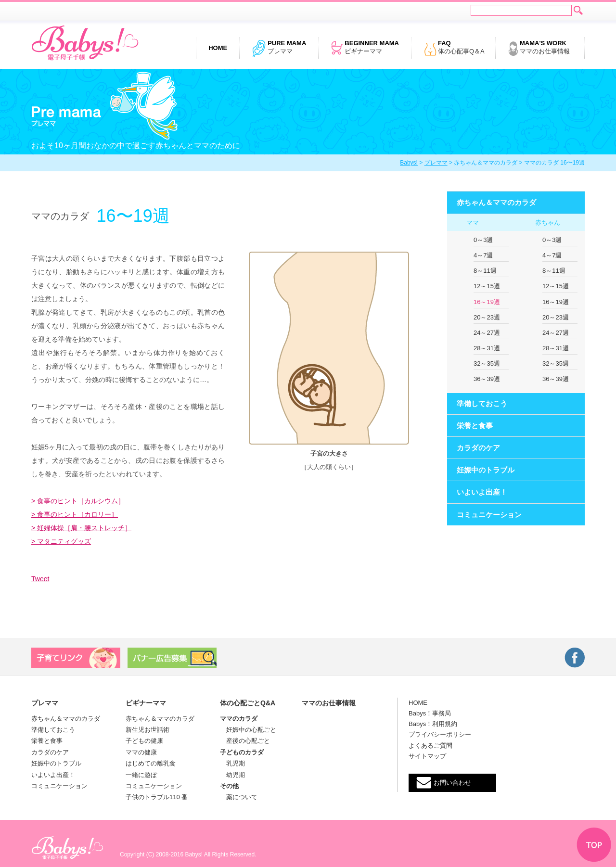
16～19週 (487, 302)
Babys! (409, 163)
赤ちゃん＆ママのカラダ (496, 202)
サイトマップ (427, 756)
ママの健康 (141, 752)
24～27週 (487, 333)
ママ (473, 223)
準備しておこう (482, 403)
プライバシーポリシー (440, 734)
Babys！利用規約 (433, 724)
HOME (418, 703)
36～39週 (487, 379)
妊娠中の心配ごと (248, 730)
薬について (239, 797)
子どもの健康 (144, 741)
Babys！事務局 (430, 713)
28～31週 (487, 348)
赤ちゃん (548, 223)
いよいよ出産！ (482, 492)
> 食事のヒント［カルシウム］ (78, 501)
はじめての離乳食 (151, 763)
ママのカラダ (239, 719)
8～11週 (485, 271)
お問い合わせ (452, 783)
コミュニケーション (489, 515)
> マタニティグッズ (61, 541)
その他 (229, 786)
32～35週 (487, 363)
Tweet (40, 579)
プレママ (279, 48)
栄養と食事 (475, 426)
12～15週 (487, 286)
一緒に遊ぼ (141, 775)
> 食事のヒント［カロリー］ (75, 514)
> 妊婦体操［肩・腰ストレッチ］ (81, 528)
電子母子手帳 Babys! (85, 43)
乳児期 (232, 763)
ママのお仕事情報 (539, 48)
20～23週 (487, 317)
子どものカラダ (242, 752)
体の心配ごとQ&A (248, 703)
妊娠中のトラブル (486, 470)
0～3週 (483, 240)
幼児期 (232, 775)
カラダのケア (478, 448)
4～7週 (483, 255)
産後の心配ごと (245, 741)
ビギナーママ (365, 48)
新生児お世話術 (148, 730)
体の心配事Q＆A (454, 48)
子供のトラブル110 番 (157, 797)
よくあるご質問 (430, 746)
